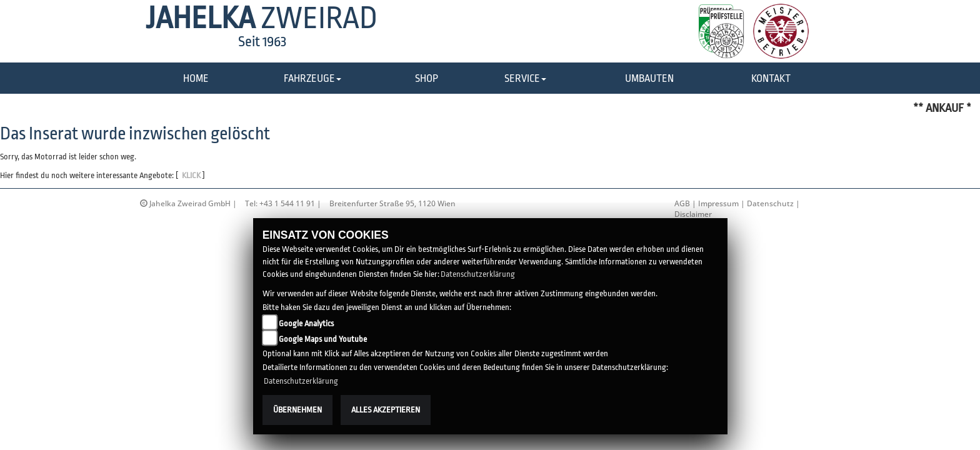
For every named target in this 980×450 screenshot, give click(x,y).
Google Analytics (306, 323)
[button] (312, 79)
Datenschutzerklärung (478, 274)
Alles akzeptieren (386, 410)
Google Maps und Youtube (323, 339)
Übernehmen (297, 410)
